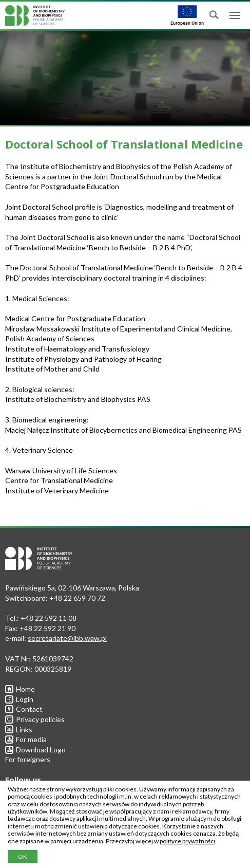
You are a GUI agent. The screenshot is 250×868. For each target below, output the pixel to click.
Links (19, 730)
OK (23, 856)
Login (19, 699)
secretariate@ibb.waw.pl (67, 638)
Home (20, 689)
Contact (24, 709)
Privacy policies (35, 719)
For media (26, 739)
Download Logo (35, 750)
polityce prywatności (187, 841)
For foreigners (28, 759)
